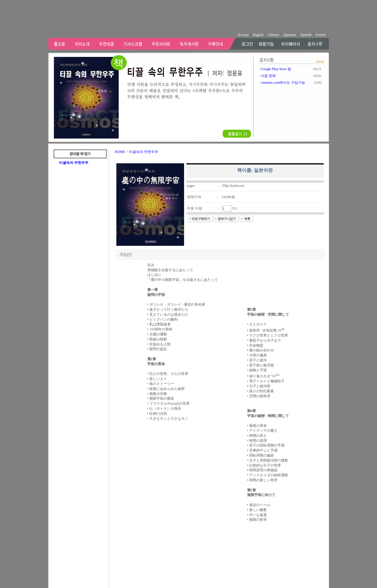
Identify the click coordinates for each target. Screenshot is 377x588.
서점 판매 (268, 76)
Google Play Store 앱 (276, 69)
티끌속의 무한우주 (74, 163)
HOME (120, 152)
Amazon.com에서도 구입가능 (283, 83)
